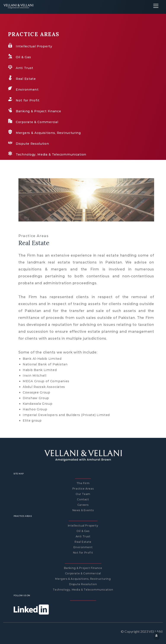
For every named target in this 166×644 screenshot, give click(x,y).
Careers (83, 505)
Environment (83, 547)
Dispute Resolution (83, 584)
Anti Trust (83, 536)
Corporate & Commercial (83, 573)
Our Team (83, 494)
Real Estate (83, 542)
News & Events (83, 510)
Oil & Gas (83, 531)
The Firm (83, 483)
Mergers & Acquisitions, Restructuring (83, 579)
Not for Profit (83, 553)
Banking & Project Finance (83, 568)
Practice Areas (83, 489)
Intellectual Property (83, 526)
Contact (83, 499)
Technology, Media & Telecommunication (83, 590)
